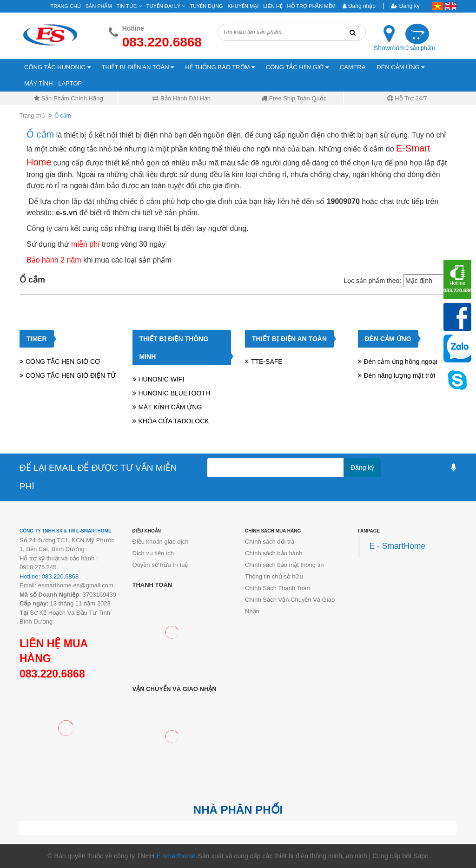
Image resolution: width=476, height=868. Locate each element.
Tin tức (129, 6)
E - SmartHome (398, 546)
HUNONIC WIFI (162, 379)
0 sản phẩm (420, 48)
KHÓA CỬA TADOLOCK (174, 421)
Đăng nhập (359, 6)
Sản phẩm (99, 6)
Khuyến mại (243, 6)
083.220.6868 (52, 674)
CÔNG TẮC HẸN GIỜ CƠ (63, 362)
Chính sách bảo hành (274, 553)
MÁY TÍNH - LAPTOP (53, 83)
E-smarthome (176, 856)
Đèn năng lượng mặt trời (400, 375)
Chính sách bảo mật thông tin (284, 565)
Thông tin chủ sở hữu (274, 576)
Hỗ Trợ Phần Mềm (311, 6)
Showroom (389, 48)
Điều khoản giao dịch (161, 542)
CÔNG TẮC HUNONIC (57, 67)
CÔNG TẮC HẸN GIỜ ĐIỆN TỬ (71, 375)
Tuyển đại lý (166, 6)
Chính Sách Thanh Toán (278, 588)
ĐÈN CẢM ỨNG (400, 67)
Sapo (421, 856)
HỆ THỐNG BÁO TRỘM (220, 67)
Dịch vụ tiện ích (153, 553)
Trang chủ (32, 116)
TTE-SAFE (267, 362)
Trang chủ (66, 6)
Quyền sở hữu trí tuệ (160, 565)
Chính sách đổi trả (270, 542)
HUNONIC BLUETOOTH (175, 393)
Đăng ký (405, 6)
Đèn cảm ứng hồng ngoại (401, 362)
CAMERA (353, 67)
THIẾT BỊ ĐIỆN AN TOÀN (138, 67)
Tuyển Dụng (206, 6)
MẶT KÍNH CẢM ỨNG (170, 407)
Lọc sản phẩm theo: (372, 281)
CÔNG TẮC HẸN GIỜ (297, 67)
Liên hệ (273, 6)
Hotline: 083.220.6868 (49, 576)
